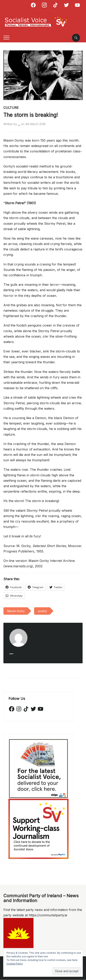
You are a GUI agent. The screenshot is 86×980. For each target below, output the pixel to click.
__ (19, 124)
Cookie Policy (15, 964)
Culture (11, 108)
